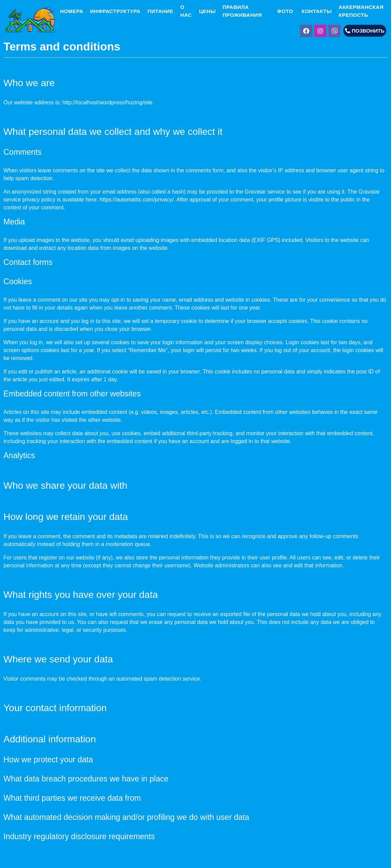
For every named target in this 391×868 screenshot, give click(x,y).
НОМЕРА (71, 11)
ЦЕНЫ (207, 11)
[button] (365, 31)
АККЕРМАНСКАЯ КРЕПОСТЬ (361, 11)
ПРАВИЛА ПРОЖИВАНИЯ (242, 11)
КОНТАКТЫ (316, 11)
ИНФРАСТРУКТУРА (116, 11)
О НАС (186, 11)
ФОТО (284, 11)
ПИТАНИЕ (160, 11)
